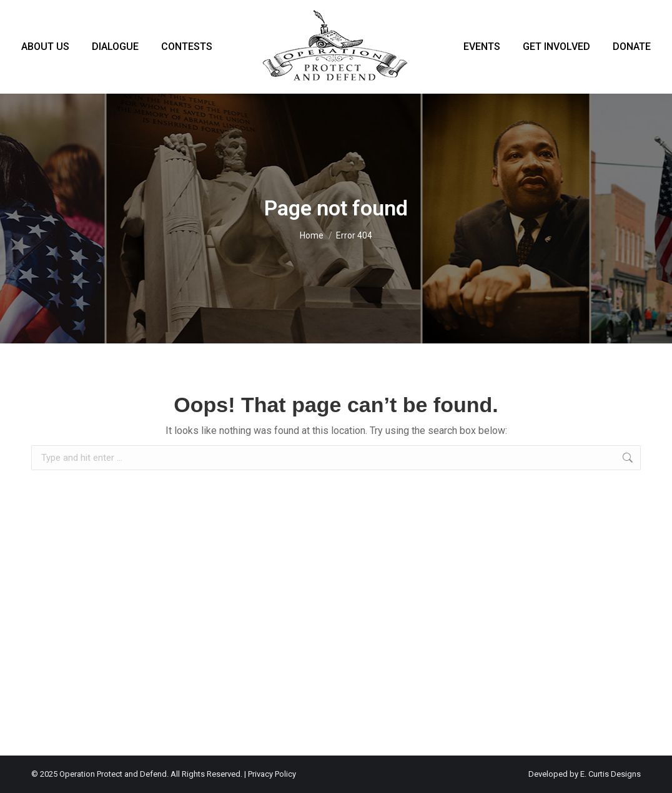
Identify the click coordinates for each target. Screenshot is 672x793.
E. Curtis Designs (610, 774)
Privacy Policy (272, 774)
